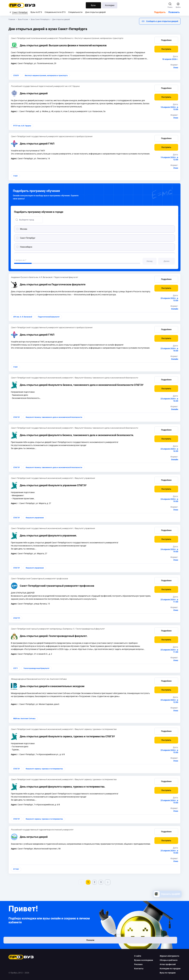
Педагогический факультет (50, 317)
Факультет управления (36, 518)
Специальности (75, 12)
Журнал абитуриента (169, 956)
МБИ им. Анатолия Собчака (25, 719)
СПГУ (16, 668)
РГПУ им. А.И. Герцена (23, 126)
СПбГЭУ (18, 417)
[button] (159, 21)
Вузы (93, 5)
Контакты (138, 969)
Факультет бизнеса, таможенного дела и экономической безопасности (55, 417)
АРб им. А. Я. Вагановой (24, 317)
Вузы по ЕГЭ (36, 12)
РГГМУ (17, 869)
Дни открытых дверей (95, 12)
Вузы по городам (167, 973)
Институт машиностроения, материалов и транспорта (47, 76)
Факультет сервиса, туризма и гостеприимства (45, 769)
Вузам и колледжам (143, 960)
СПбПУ (17, 76)
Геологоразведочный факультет (37, 668)
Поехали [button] (28, 943)
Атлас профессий (167, 964)
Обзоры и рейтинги (168, 960)
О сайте (137, 956)
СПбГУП (18, 618)
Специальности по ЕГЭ (55, 12)
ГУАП (16, 176)
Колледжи (110, 5)
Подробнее (165, 40)
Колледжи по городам (169, 969)
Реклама (138, 964)
